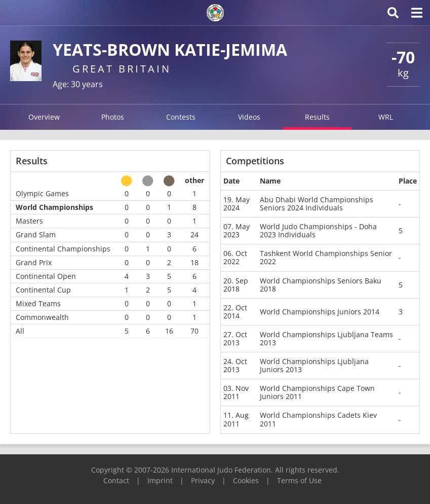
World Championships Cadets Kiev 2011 (318, 419)
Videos (249, 117)
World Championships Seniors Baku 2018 (321, 285)
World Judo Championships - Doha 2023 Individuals (318, 230)
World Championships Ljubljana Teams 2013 (326, 338)
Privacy (203, 480)
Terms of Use (299, 480)
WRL (386, 117)
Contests (181, 117)
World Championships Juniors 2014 (320, 312)
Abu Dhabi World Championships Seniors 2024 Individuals (317, 204)
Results (317, 117)
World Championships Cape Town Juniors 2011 (317, 392)
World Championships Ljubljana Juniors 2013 (314, 365)
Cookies (246, 480)
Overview (44, 117)
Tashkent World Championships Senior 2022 (326, 257)
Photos (113, 117)
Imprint (160, 480)
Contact (116, 480)
